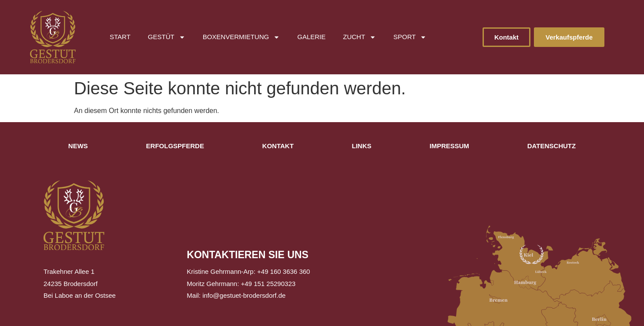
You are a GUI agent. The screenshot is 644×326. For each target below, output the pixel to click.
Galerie (311, 37)
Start (120, 37)
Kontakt (278, 146)
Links (362, 146)
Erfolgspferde (175, 146)
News (78, 146)
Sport (410, 37)
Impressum (449, 146)
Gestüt (167, 37)
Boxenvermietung (241, 37)
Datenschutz (552, 146)
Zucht (359, 37)
